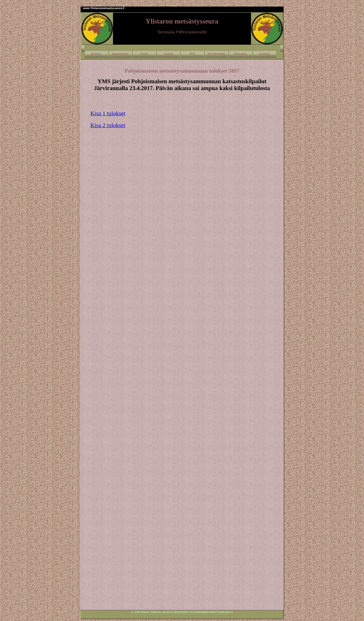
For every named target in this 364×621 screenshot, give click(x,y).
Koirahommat (217, 54)
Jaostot (168, 54)
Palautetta (241, 54)
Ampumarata (120, 54)
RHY (192, 54)
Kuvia (144, 54)
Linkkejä (265, 54)
